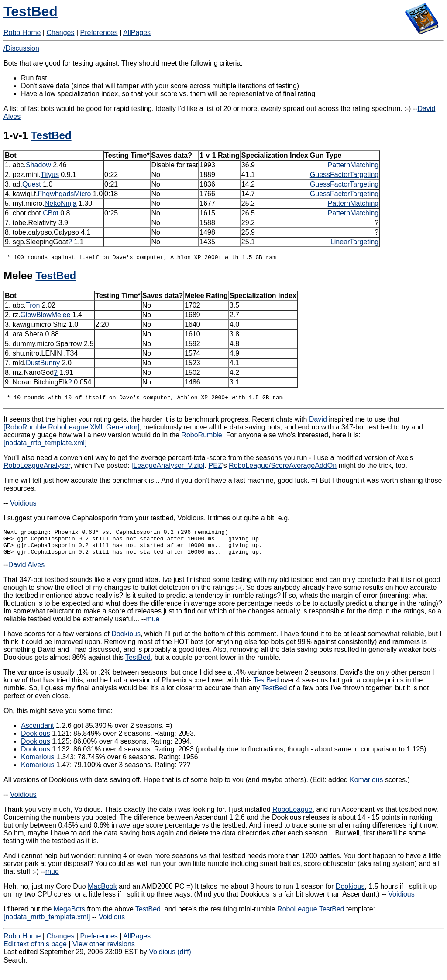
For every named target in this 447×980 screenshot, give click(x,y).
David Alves (27, 573)
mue (153, 627)
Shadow (38, 165)
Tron (33, 306)
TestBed (31, 11)
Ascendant (38, 733)
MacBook (102, 894)
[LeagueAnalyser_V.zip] (168, 468)
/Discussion (21, 48)
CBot (51, 213)
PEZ (215, 468)
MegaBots (69, 917)
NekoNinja (61, 203)
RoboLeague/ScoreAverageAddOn (283, 468)
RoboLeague (292, 817)
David (318, 422)
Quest (32, 184)
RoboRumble (201, 438)
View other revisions (104, 952)
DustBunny (43, 364)
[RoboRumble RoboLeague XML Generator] (72, 430)
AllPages (137, 33)
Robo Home (22, 33)
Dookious (126, 642)
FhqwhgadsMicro (65, 194)
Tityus (50, 175)
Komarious (38, 765)
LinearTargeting (354, 242)
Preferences (99, 33)
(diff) (184, 960)
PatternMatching (353, 165)
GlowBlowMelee (46, 316)
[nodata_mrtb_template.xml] (47, 925)
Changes (60, 33)
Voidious (23, 506)
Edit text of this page (35, 952)
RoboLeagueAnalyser (37, 468)
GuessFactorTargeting (344, 175)
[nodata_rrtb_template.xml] (45, 445)
